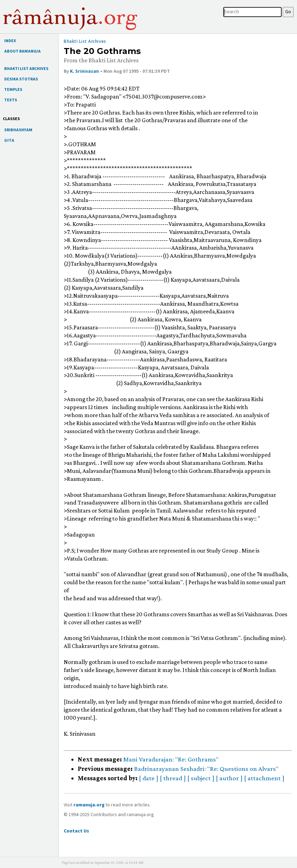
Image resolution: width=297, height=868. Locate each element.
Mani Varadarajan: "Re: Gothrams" (171, 759)
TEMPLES (13, 90)
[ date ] (149, 778)
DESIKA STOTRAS (21, 79)
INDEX (10, 41)
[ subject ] (201, 778)
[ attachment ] (264, 778)
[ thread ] (173, 778)
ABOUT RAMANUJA (22, 51)
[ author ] (229, 778)
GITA (9, 140)
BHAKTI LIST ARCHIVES (26, 69)
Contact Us (76, 831)
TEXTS (11, 100)
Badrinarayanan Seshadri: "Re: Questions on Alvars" (206, 769)
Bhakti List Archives (85, 41)
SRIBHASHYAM (18, 130)
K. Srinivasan (84, 71)
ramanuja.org (89, 805)
